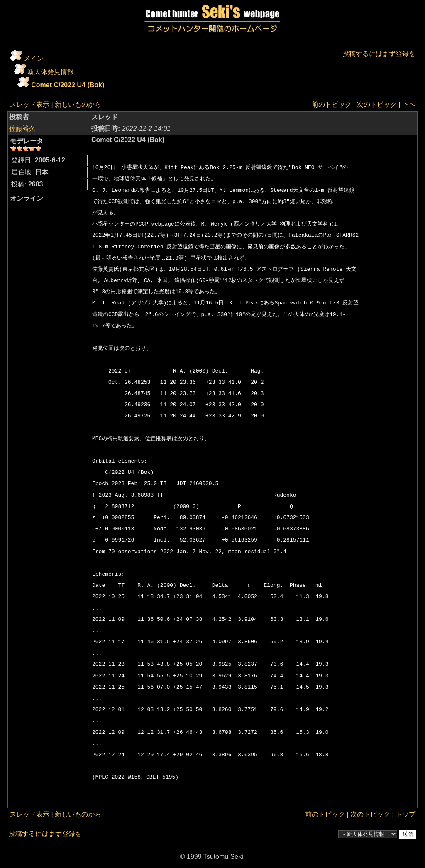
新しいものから (78, 104)
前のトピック (332, 104)
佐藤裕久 (22, 129)
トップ (405, 814)
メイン (34, 58)
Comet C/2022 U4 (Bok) (68, 85)
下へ (409, 104)
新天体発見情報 (51, 72)
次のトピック (377, 104)
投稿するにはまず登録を (379, 54)
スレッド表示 (29, 104)
